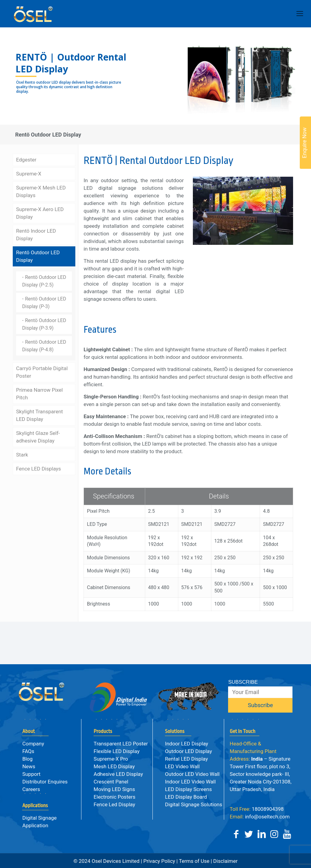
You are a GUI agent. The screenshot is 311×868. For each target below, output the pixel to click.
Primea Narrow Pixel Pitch (39, 393)
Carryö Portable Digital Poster (42, 371)
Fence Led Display (114, 804)
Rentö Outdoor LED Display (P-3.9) (44, 323)
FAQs (28, 751)
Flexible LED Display (116, 751)
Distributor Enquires (45, 782)
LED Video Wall (182, 766)
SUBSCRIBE (243, 682)
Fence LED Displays (39, 468)
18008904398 (257, 809)
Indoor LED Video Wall (190, 782)
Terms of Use (194, 861)
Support (31, 774)
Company (33, 744)
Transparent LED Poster (121, 744)
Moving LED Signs (114, 789)
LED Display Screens (188, 789)
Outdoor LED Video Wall (192, 774)
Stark (22, 454)
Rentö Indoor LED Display (36, 234)
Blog (27, 759)
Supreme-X (29, 173)
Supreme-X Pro (111, 759)
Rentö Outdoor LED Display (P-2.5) (44, 280)
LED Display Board (186, 797)
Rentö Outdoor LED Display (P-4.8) (44, 345)
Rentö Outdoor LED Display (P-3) (44, 302)
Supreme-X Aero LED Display (40, 212)
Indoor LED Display (186, 744)
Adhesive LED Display (118, 774)
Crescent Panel (111, 782)
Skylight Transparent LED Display (39, 414)
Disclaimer (225, 861)
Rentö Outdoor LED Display (38, 255)
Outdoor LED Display (188, 751)
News (29, 766)
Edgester (26, 159)
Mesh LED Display (114, 766)
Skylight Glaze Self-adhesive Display (38, 436)
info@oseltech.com (260, 817)
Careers (31, 789)
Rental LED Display (186, 759)
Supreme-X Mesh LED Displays (41, 191)
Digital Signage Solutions (193, 804)
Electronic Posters (114, 797)
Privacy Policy (159, 861)
